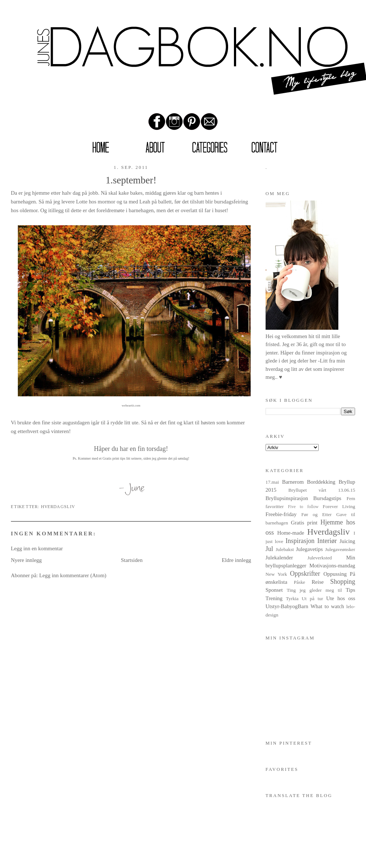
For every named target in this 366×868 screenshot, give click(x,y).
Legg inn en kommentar (37, 548)
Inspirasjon (300, 541)
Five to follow (303, 507)
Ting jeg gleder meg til (314, 590)
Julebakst (285, 549)
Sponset (274, 590)
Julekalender (279, 558)
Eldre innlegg (236, 560)
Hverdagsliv (58, 507)
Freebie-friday (281, 514)
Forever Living (339, 506)
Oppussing (335, 574)
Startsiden (132, 560)
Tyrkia (292, 599)
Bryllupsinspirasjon (287, 498)
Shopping (343, 582)
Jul (269, 549)
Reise (317, 582)
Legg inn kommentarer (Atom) (73, 575)
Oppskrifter (305, 574)
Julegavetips (309, 549)
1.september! (131, 180)
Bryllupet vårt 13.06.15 (322, 490)
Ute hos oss (341, 598)
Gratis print (304, 523)
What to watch (327, 606)
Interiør (327, 541)
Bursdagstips (327, 498)
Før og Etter (316, 514)
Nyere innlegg (26, 560)
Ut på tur (312, 599)
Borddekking (321, 482)
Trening (274, 598)
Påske (299, 582)
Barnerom (293, 482)
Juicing (347, 541)
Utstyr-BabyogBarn (287, 606)
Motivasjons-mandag (332, 566)
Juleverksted (320, 558)
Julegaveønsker (340, 549)
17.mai (272, 482)
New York (276, 574)
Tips (350, 590)
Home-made (291, 533)
